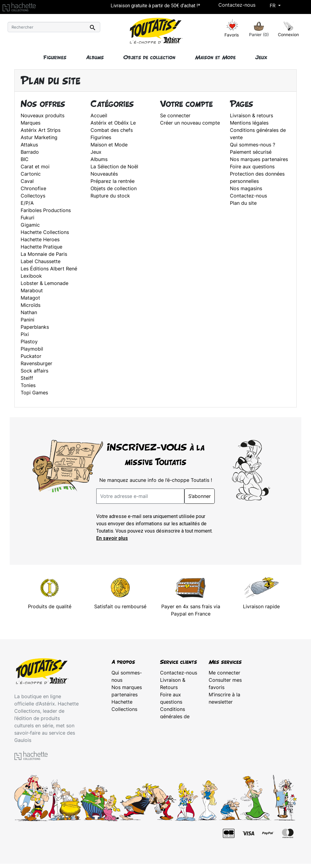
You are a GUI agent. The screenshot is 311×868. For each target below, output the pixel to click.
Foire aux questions (252, 166)
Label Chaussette (41, 261)
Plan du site (243, 203)
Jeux (96, 152)
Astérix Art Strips (41, 130)
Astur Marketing (39, 137)
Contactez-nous (237, 5)
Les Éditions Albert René (49, 269)
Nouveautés (104, 174)
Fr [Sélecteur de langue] (273, 5)
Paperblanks (35, 327)
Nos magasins (246, 188)
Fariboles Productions (46, 210)
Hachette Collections (45, 232)
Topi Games (34, 393)
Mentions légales (249, 123)
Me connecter (224, 673)
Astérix (120, 716)
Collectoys (33, 196)
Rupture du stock (110, 196)
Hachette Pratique (41, 247)
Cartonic (31, 174)
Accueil (99, 115)
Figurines (101, 137)
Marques (31, 123)
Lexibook (31, 276)
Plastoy (29, 341)
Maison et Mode (109, 145)
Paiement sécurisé (251, 152)
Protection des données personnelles (177, 738)
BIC (25, 159)
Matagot (30, 298)
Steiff (27, 378)
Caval (27, 181)
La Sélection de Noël (114, 166)
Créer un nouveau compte (190, 123)
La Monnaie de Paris (44, 254)
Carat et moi (35, 166)
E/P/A (27, 203)
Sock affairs (34, 371)
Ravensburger (36, 363)
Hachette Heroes (40, 239)
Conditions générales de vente (175, 716)
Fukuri (27, 218)
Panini (27, 320)
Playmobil (32, 349)
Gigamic (30, 225)
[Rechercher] (54, 27)
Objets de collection (114, 188)
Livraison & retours (251, 115)
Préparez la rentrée (113, 181)
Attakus (29, 145)
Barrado (30, 152)
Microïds (31, 305)
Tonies (28, 385)
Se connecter (175, 115)
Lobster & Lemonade (44, 283)
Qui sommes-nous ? (253, 145)
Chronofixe (33, 188)
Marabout (32, 290)
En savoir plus (112, 538)
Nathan (29, 312)
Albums (99, 159)
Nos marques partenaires (259, 159)
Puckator (31, 356)
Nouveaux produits (43, 115)
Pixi (25, 334)
